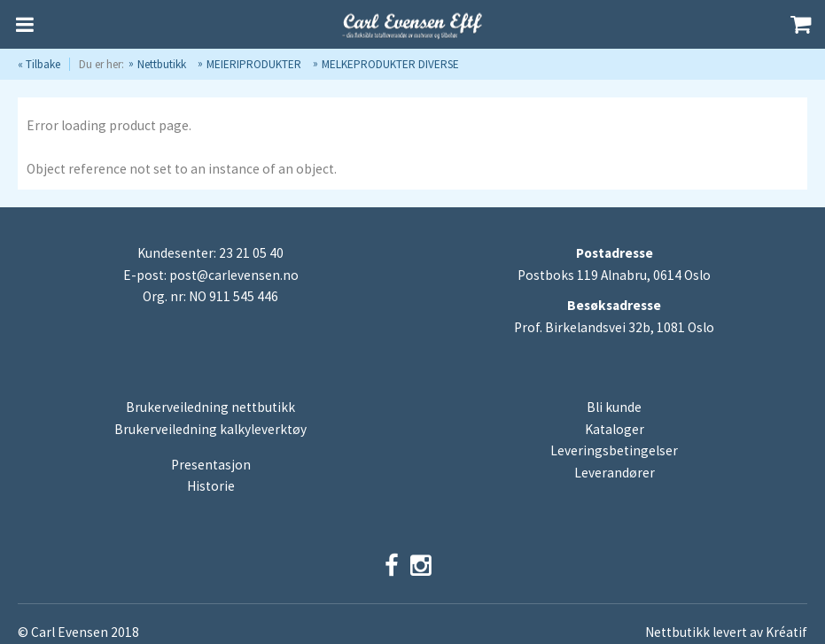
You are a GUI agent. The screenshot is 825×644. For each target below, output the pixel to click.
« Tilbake (39, 64)
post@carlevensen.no (234, 275)
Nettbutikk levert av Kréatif (726, 632)
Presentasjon (211, 465)
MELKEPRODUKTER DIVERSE (390, 64)
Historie (211, 486)
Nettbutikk (162, 64)
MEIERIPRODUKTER (254, 64)
